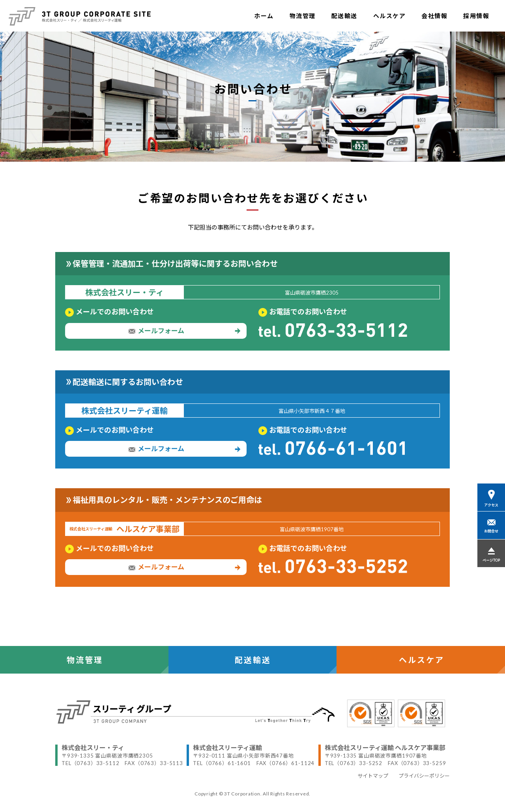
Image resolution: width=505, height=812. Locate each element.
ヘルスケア (390, 16)
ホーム (264, 16)
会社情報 (434, 16)
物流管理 (303, 16)
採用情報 (476, 16)
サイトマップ (373, 776)
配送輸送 (344, 16)
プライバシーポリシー (424, 776)
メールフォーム (184, 331)
